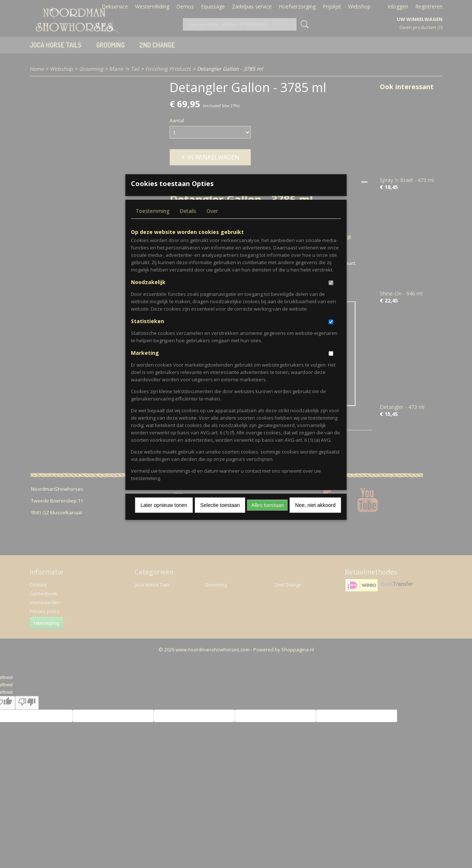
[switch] (331, 295)
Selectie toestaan (220, 517)
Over (212, 223)
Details (188, 223)
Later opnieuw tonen (164, 517)
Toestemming (152, 223)
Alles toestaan (267, 517)
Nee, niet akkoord (315, 517)
